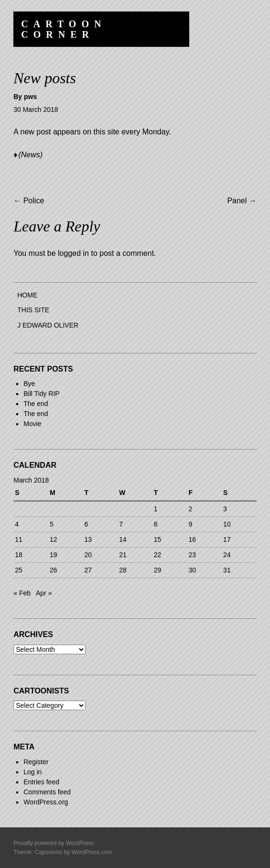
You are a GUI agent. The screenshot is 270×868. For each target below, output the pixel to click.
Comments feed (47, 792)
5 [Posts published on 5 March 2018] (52, 524)
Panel (242, 201)
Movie (32, 424)
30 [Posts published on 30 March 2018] (192, 570)
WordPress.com (92, 852)
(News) (30, 155)
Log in (32, 772)
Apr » (44, 593)
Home (27, 295)
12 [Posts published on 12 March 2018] (54, 539)
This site (33, 310)
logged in (73, 253)
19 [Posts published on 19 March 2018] (54, 555)
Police (29, 201)
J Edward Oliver (48, 325)
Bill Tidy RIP (41, 394)
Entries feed (41, 782)
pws (30, 97)
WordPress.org (46, 802)
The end (36, 404)
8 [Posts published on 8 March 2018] (156, 524)
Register (36, 762)
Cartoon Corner (64, 29)
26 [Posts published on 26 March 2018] (54, 570)
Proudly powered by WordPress (54, 843)
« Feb (22, 593)
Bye (29, 384)
